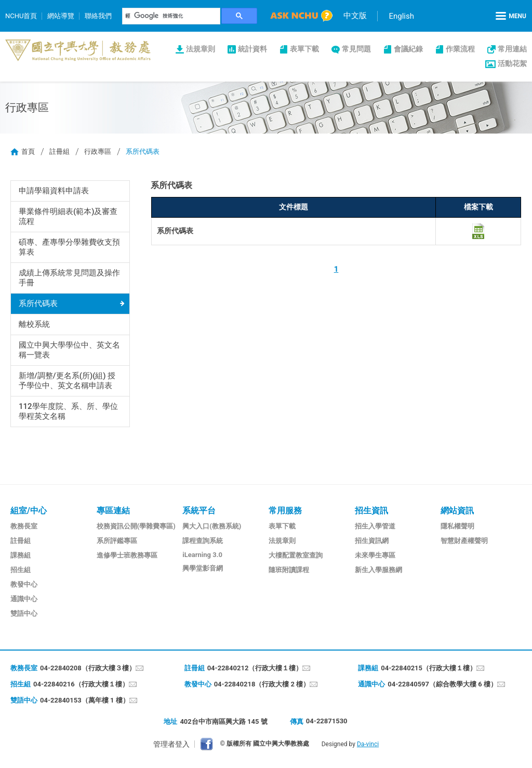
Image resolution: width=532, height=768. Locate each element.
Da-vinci (368, 744)
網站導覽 (61, 16)
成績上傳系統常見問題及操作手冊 (69, 278)
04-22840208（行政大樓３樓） (88, 668)
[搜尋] (171, 16)
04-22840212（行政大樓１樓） (255, 668)
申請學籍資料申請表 (54, 191)
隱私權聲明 (457, 526)
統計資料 (252, 49)
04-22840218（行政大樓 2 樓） (262, 684)
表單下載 (304, 49)
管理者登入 (171, 744)
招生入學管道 (375, 526)
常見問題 (356, 49)
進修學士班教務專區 (127, 555)
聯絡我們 (98, 16)
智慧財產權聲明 (464, 541)
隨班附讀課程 (289, 570)
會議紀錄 (408, 49)
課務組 (21, 555)
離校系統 (34, 324)
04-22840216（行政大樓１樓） (81, 684)
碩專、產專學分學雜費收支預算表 (69, 247)
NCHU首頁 (21, 16)
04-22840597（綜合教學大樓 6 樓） (442, 684)
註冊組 (59, 151)
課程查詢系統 (203, 541)
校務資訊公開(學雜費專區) (136, 526)
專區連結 (113, 511)
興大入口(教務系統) (212, 526)
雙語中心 (24, 613)
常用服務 (285, 511)
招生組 (21, 570)
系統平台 (199, 511)
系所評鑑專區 (117, 541)
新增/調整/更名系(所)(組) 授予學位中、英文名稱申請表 (67, 381)
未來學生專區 (375, 555)
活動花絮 (512, 63)
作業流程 (460, 49)
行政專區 (98, 151)
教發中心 (24, 584)
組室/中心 (29, 511)
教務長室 (24, 526)
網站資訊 (457, 511)
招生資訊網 (372, 541)
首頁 (28, 151)
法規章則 (201, 49)
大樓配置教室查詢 (296, 555)
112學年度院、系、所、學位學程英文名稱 (68, 411)
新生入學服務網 (378, 570)
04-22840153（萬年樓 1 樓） (85, 700)
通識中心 (24, 599)
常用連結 (512, 49)
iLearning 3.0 (202, 555)
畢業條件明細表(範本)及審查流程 (68, 216)
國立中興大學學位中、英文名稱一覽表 (69, 350)
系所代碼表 (38, 303)
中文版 (355, 16)
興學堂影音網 (203, 568)
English (401, 16)
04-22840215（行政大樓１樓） (429, 668)
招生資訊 (371, 511)
